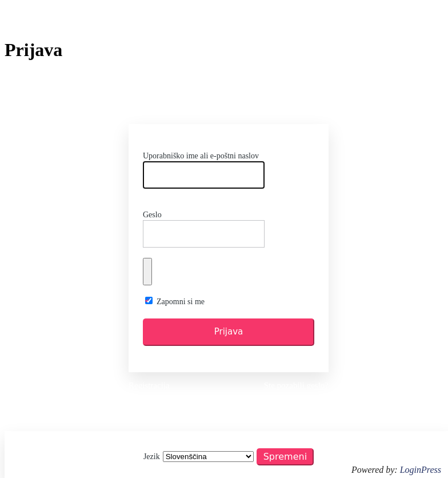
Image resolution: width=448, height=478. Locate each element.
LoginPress (421, 470)
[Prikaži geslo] (147, 272)
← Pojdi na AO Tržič (229, 405)
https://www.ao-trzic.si (229, 101)
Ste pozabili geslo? (296, 385)
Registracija (149, 385)
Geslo (152, 215)
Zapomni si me (181, 302)
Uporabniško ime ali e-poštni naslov (201, 156)
